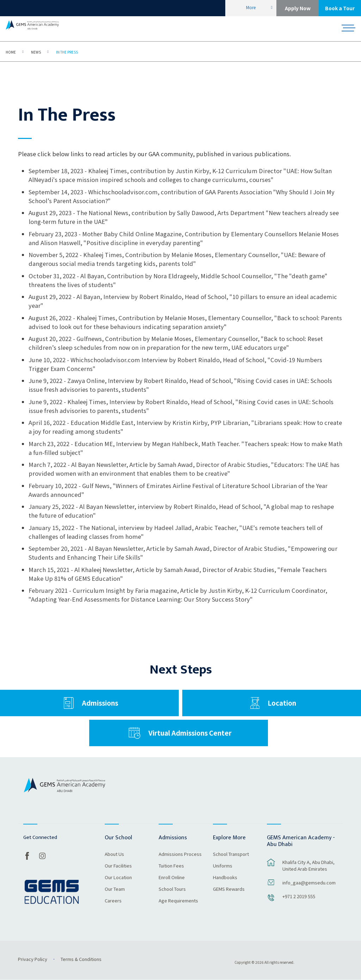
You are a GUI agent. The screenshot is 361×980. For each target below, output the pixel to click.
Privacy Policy (33, 959)
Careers (113, 901)
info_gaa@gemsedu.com (309, 882)
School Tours (172, 889)
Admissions (100, 703)
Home (11, 52)
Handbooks (225, 878)
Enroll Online (172, 878)
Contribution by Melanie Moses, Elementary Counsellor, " (198, 318)
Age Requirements (178, 901)
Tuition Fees (171, 866)
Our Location (118, 878)
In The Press (67, 52)
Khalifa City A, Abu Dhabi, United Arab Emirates (308, 865)
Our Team (115, 889)
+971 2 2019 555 (299, 896)
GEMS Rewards (229, 889)
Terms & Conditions (81, 959)
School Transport (231, 854)
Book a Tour (340, 8)
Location (282, 703)
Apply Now (298, 8)
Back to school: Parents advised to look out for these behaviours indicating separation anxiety (185, 322)
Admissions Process (180, 854)
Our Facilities (118, 866)
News (36, 52)
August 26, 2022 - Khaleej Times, (74, 318)
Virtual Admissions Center (190, 733)
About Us (114, 854)
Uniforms (223, 866)
